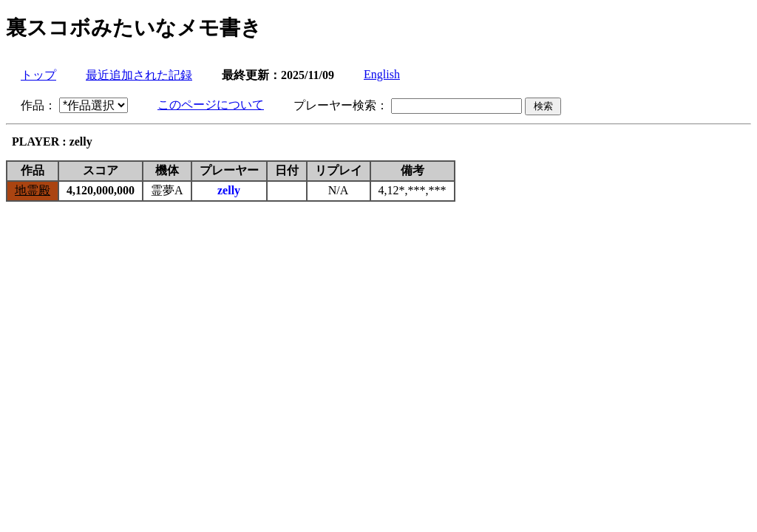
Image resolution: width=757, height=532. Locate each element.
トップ (38, 75)
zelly (229, 190)
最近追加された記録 (139, 75)
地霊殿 (33, 190)
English (382, 74)
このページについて (211, 105)
